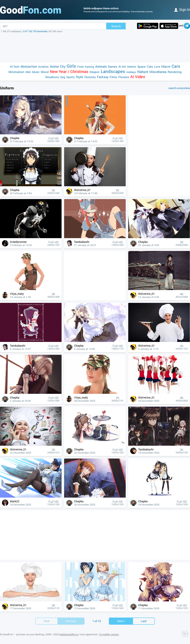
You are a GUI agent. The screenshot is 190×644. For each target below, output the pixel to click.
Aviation (43, 67)
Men (28, 72)
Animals (101, 66)
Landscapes (113, 71)
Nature (143, 72)
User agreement (89, 634)
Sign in (182, 9)
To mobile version (109, 634)
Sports (70, 77)
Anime (54, 66)
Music (36, 72)
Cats (150, 66)
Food (80, 67)
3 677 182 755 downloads (35, 31)
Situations (52, 77)
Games (113, 66)
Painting (89, 67)
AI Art (122, 66)
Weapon (95, 72)
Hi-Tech (15, 67)
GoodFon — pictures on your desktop (23, 634)
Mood (45, 72)
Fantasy (103, 77)
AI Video (138, 77)
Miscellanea (158, 72)
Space (142, 66)
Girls (71, 66)
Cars (176, 66)
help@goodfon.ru (69, 634)
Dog (63, 77)
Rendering (175, 72)
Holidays (131, 72)
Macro (166, 66)
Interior (132, 67)
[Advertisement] (95, 48)
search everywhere (179, 88)
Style (79, 77)
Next (121, 621)
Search (116, 26)
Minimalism (16, 72)
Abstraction (29, 66)
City (63, 66)
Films (113, 77)
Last (144, 621)
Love (157, 67)
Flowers (124, 77)
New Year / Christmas (69, 72)
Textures (90, 77)
